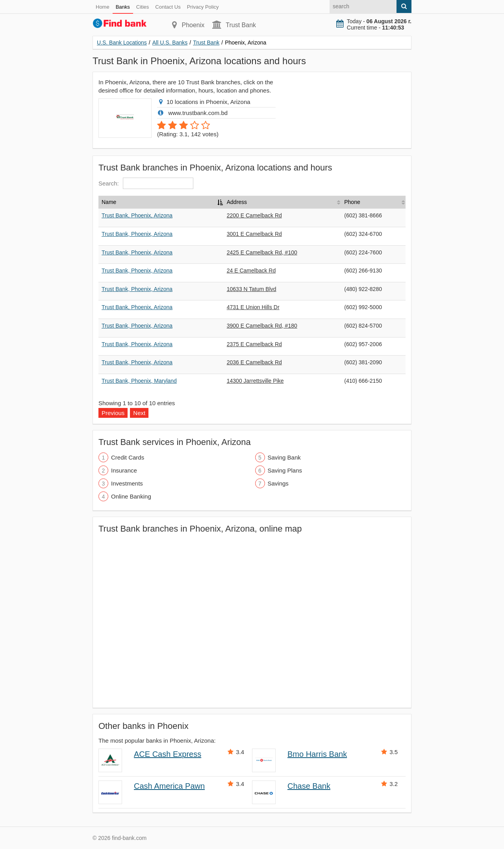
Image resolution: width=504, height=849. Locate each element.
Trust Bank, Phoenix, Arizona (137, 215)
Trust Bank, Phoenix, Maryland (139, 381)
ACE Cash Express (168, 754)
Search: (146, 183)
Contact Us (168, 7)
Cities (143, 7)
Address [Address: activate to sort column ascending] (237, 202)
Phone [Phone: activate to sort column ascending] (352, 202)
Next (139, 413)
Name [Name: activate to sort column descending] (109, 202)
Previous (113, 413)
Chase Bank (309, 786)
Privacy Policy (203, 7)
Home (103, 7)
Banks (123, 7)
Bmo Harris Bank (317, 754)
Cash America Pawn (169, 786)
